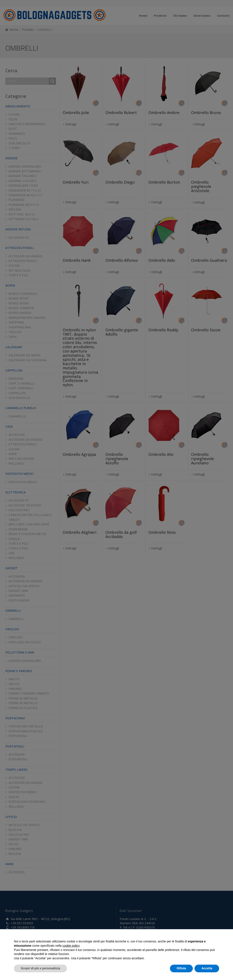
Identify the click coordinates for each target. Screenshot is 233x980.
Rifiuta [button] (181, 968)
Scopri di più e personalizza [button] (40, 968)
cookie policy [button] (71, 946)
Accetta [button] (207, 968)
